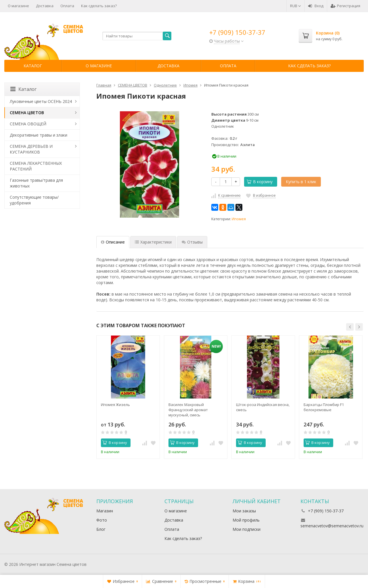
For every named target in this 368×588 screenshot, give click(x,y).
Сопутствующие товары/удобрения (34, 200)
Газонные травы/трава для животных (36, 183)
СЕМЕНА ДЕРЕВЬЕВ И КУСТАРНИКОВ (31, 149)
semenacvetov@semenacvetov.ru (332, 526)
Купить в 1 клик (301, 182)
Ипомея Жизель (115, 405)
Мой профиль (246, 520)
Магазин (105, 511)
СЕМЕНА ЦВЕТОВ (27, 113)
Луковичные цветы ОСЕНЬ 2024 (41, 101)
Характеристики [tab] (153, 242)
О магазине (18, 6)
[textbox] (137, 36)
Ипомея (239, 219)
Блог (101, 529)
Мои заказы (244, 511)
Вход (316, 6)
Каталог (33, 66)
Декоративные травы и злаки (39, 135)
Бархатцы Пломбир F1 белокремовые (324, 407)
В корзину (260, 182)
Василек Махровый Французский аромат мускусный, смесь (188, 410)
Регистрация (345, 6)
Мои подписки (247, 529)
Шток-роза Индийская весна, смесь (263, 407)
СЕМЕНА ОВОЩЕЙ (28, 124)
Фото (102, 520)
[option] (128, 397)
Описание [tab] (113, 242)
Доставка (45, 6)
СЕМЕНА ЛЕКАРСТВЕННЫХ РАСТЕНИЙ (36, 166)
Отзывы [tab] (192, 242)
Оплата (67, 6)
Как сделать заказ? (99, 6)
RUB (296, 6)
